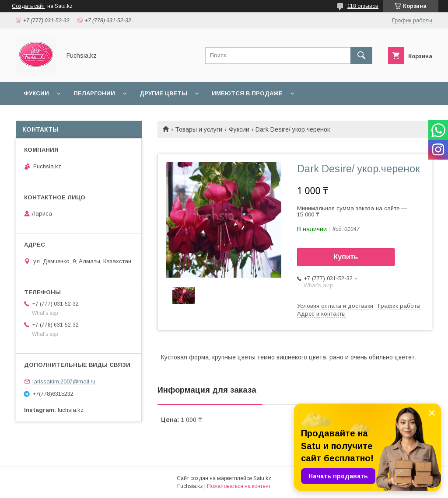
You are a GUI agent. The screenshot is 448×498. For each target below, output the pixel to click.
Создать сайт (28, 6)
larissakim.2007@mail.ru (64, 381)
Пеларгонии (94, 93)
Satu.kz (262, 478)
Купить (346, 257)
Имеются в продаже (247, 93)
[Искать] (361, 56)
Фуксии (36, 93)
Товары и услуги (199, 129)
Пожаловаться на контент (239, 486)
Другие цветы (163, 93)
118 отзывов (363, 6)
